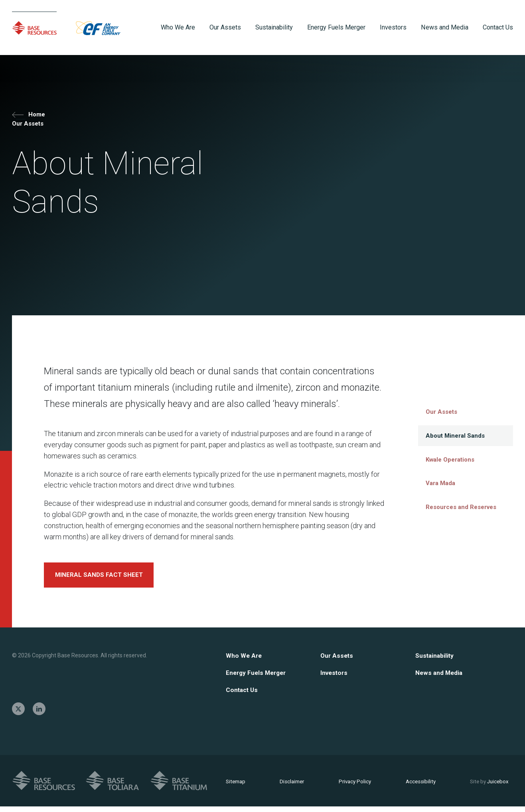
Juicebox (485, 786)
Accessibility (417, 786)
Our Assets (30, 128)
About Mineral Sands (450, 436)
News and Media (440, 677)
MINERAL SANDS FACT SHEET (102, 579)
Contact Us (243, 695)
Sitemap (237, 786)
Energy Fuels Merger (258, 677)
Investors (335, 677)
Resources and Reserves (453, 503)
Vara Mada (436, 480)
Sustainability (435, 660)
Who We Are (244, 660)
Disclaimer (292, 786)
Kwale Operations (444, 458)
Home (30, 117)
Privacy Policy (353, 786)
